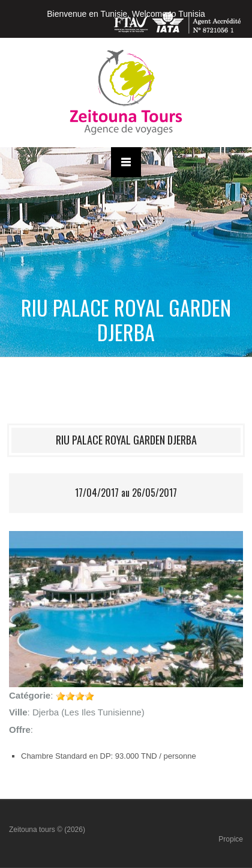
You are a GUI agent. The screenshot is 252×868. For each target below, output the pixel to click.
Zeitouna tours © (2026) (47, 830)
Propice (231, 839)
